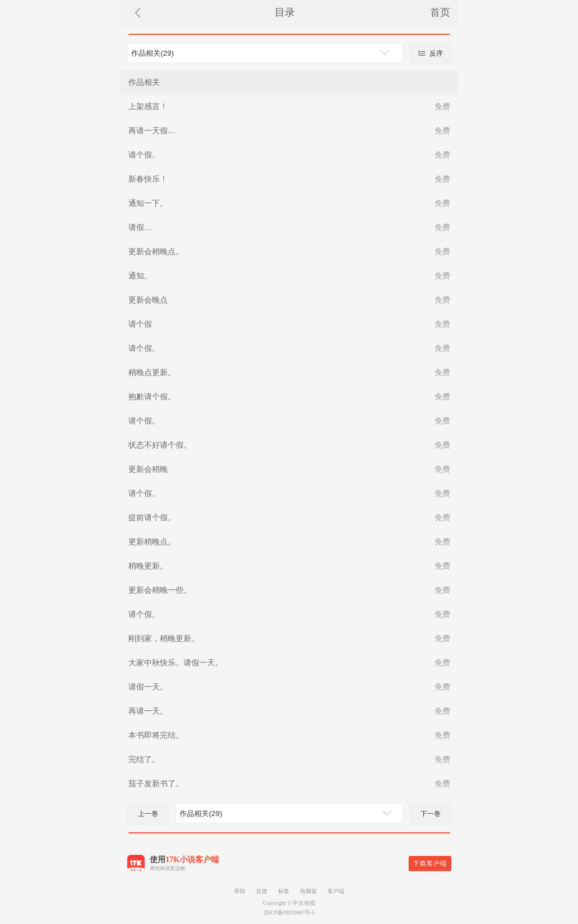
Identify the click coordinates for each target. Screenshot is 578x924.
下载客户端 (430, 863)
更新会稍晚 (148, 469)
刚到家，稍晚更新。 (164, 639)
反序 (430, 53)
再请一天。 (148, 711)
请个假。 (144, 155)
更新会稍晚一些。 (160, 590)
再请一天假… (152, 131)
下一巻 (431, 814)
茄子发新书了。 (156, 784)
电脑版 (308, 891)
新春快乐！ (148, 179)
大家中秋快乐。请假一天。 (176, 663)
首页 (440, 12)
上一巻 (148, 814)
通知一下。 (148, 203)
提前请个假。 (152, 518)
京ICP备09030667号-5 (289, 912)
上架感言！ (148, 107)
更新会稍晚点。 (156, 252)
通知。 (140, 276)
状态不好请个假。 (160, 445)
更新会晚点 (148, 300)
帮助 (240, 891)
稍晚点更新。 (152, 373)
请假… (140, 227)
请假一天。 (148, 687)
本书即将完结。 (156, 735)
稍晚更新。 (148, 566)
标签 (284, 891)
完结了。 (144, 760)
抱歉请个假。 (152, 397)
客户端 (336, 891)
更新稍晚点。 (152, 542)
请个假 (140, 324)
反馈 (262, 891)
